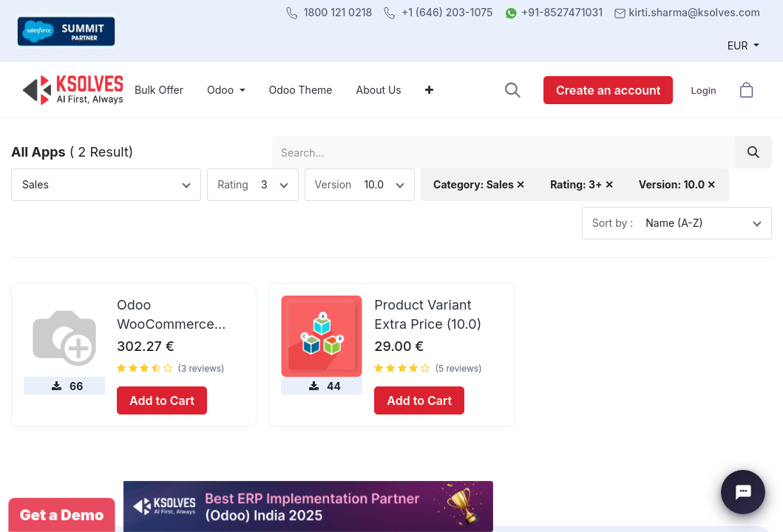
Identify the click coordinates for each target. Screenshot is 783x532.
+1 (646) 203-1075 (447, 12)
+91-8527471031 (562, 12)
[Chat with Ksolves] (743, 492)
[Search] (753, 152)
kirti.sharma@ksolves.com (695, 12)
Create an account (608, 90)
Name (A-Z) (674, 223)
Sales (35, 184)
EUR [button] (739, 45)
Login (703, 90)
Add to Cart (162, 400)
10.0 (374, 184)
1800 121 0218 (338, 12)
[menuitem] (159, 90)
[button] (513, 90)
